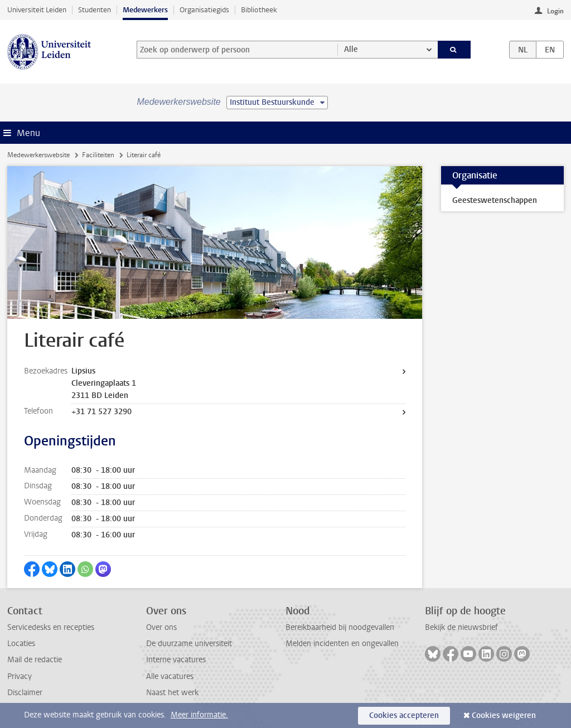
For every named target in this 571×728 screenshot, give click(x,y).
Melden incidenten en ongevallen (342, 644)
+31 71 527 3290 (101, 412)
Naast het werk (172, 693)
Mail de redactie (35, 660)
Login (555, 11)
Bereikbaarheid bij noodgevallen (340, 627)
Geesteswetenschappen (495, 200)
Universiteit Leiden (37, 10)
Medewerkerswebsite (38, 155)
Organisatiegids (204, 10)
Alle (351, 49)
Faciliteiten (98, 155)
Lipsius (83, 371)
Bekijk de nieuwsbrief (461, 627)
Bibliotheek (259, 10)
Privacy (20, 676)
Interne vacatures (176, 660)
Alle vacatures (170, 676)
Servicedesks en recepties (51, 627)
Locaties (21, 644)
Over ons (161, 627)
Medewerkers (145, 10)
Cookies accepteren (404, 715)
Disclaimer (25, 693)
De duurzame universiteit (189, 644)
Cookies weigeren (504, 715)
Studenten (95, 10)
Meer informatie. (199, 715)
